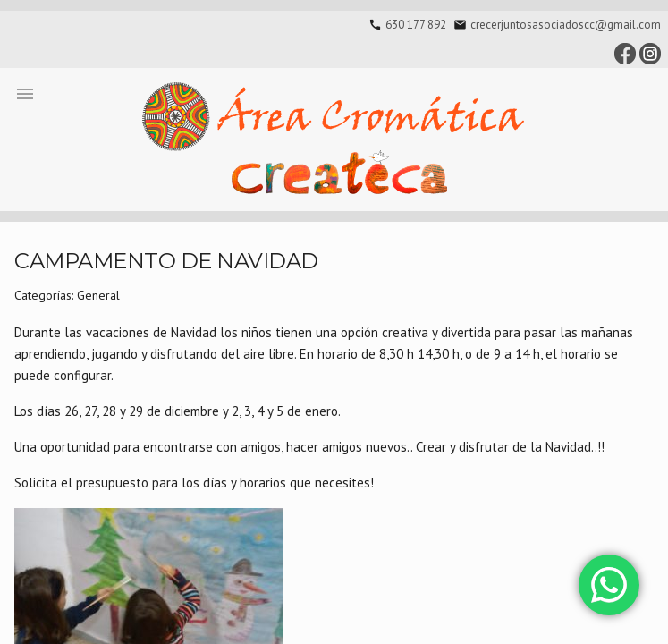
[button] (25, 93)
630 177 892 (416, 25)
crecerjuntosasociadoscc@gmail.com (566, 25)
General (98, 295)
